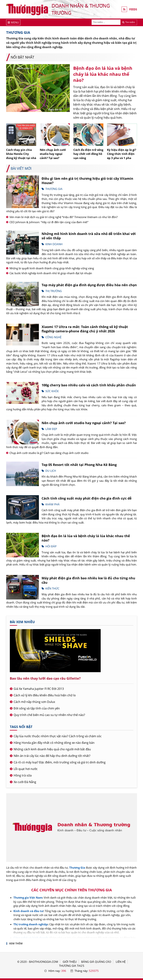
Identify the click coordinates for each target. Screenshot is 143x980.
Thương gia (54, 189)
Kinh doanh (54, 244)
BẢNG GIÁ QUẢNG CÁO (96, 962)
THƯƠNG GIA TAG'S (72, 966)
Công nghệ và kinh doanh (31, 938)
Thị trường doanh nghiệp (31, 924)
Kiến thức (52, 588)
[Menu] (13, 22)
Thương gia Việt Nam (28, 898)
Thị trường (54, 291)
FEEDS (133, 9)
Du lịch (51, 471)
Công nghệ (53, 337)
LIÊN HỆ (121, 962)
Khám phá (53, 504)
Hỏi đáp (51, 546)
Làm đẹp (51, 429)
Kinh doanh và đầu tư (28, 911)
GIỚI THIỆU (70, 962)
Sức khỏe (52, 391)
